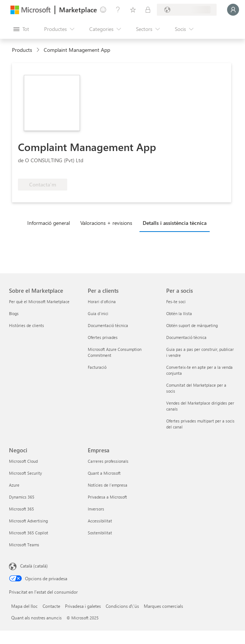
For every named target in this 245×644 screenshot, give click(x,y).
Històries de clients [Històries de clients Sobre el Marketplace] (27, 325)
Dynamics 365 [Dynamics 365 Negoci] (22, 497)
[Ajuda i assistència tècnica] (118, 10)
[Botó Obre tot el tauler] (21, 29)
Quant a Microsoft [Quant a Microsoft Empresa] (104, 473)
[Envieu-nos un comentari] (103, 10)
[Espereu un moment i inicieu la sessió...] (233, 10)
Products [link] (22, 50)
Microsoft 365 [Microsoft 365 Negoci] (21, 509)
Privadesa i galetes (83, 606)
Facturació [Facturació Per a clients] (97, 367)
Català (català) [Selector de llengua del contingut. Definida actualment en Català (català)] (34, 566)
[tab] (50, 223)
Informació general (49, 223)
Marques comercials (163, 606)
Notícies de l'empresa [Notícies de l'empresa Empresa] (108, 485)
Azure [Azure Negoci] (14, 485)
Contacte (51, 606)
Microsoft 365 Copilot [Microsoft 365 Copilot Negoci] (29, 533)
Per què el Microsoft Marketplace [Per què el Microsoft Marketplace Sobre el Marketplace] (39, 301)
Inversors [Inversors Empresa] (96, 509)
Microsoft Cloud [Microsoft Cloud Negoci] (23, 461)
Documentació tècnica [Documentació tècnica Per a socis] (186, 337)
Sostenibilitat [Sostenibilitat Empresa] (100, 533)
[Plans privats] (148, 10)
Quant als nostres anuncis (36, 618)
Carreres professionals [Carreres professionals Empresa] (108, 461)
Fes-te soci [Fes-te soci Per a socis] (176, 301)
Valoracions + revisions (106, 223)
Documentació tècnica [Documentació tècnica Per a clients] (108, 325)
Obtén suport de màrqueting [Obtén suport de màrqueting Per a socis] (192, 325)
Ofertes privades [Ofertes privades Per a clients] (103, 337)
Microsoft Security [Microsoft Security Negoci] (25, 473)
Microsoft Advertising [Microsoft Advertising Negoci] (28, 521)
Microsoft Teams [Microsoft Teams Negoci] (24, 545)
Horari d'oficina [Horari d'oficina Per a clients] (102, 301)
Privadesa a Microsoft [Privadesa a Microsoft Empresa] (107, 497)
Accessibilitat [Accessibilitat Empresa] (100, 521)
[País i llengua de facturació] (187, 10)
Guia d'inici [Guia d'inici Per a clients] (98, 313)
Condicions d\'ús (122, 606)
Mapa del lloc (24, 606)
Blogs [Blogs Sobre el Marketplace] (14, 313)
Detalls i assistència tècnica (175, 223)
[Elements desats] (133, 10)
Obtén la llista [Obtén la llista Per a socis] (179, 313)
